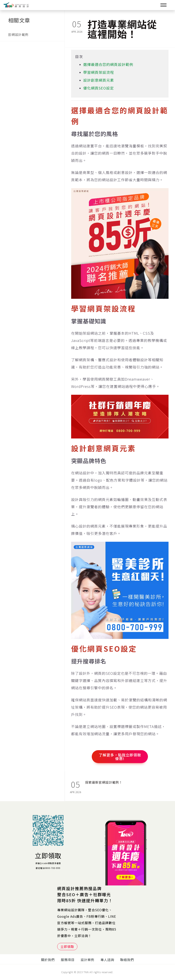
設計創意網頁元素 (99, 80)
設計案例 (87, 960)
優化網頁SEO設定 (99, 88)
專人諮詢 (107, 960)
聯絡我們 (127, 960)
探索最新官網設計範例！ (104, 782)
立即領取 (48, 855)
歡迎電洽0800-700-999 (48, 868)
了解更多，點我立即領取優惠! (120, 757)
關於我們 (48, 960)
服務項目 (68, 960)
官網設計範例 (18, 34)
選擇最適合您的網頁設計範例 (108, 64)
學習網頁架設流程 (99, 72)
